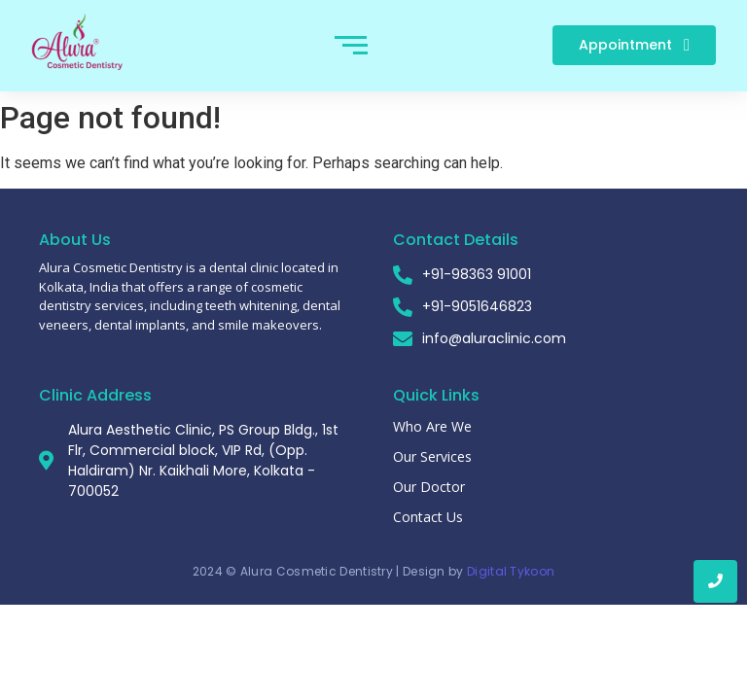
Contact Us (428, 517)
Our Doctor (429, 487)
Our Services (432, 456)
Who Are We (432, 426)
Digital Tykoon (511, 571)
